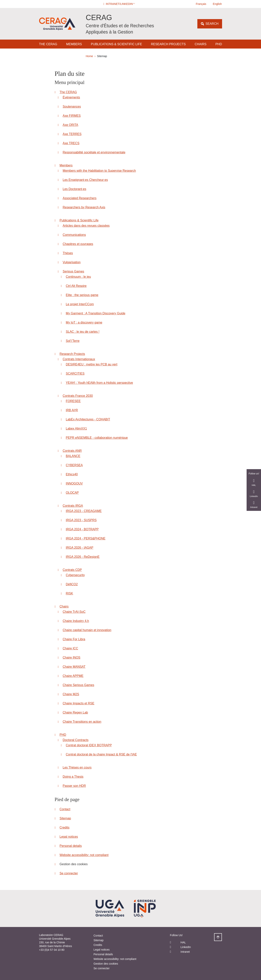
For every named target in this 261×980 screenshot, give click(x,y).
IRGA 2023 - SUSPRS (81, 520)
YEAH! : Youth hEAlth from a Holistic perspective (99, 383)
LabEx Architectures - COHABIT (88, 419)
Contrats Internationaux (79, 359)
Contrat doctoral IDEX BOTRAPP (89, 745)
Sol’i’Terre (73, 341)
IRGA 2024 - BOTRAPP (82, 529)
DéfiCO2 (72, 584)
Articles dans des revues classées (86, 226)
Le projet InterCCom (80, 304)
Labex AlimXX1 (76, 429)
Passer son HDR (74, 786)
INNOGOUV (74, 483)
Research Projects (168, 44)
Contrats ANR (72, 451)
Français (201, 4)
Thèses (68, 253)
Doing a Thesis (73, 777)
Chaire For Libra (74, 639)
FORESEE (73, 401)
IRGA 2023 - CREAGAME (84, 511)
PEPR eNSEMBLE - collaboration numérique (97, 438)
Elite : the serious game (82, 295)
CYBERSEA (74, 465)
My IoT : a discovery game (84, 322)
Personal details (71, 846)
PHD (219, 44)
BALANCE (73, 456)
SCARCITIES (75, 374)
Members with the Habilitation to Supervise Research (99, 171)
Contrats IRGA (73, 506)
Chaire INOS (72, 658)
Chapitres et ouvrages (78, 244)
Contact (65, 809)
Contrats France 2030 (78, 396)
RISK (69, 593)
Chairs (200, 44)
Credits (65, 827)
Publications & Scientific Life (116, 44)
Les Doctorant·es (74, 189)
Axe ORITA (70, 125)
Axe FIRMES (72, 116)
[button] (119, 4)
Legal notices (69, 837)
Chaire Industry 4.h (76, 621)
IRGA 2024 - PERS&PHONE (86, 538)
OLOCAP (72, 493)
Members (74, 44)
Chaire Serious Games (78, 685)
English (217, 4)
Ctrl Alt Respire (76, 286)
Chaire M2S (71, 694)
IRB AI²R (72, 410)
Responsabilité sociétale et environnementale (94, 152)
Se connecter (69, 873)
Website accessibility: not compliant (84, 855)
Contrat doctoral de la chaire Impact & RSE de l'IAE (101, 754)
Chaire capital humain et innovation (87, 630)
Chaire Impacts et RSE (79, 703)
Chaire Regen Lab (75, 712)
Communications (74, 235)
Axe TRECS (71, 143)
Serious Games (73, 271)
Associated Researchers (80, 198)
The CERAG (48, 44)
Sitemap (65, 818)
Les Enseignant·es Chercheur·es (85, 180)
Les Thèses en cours (77, 767)
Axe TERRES (72, 134)
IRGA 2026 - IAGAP (80, 548)
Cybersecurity (75, 575)
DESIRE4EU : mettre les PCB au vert (92, 364)
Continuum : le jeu (78, 277)
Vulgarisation (72, 262)
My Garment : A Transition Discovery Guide (96, 313)
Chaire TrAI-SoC (74, 612)
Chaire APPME (73, 676)
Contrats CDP (72, 570)
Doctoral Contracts (76, 740)
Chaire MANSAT (74, 667)
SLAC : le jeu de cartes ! (83, 332)
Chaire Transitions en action (82, 722)
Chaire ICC (70, 648)
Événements (71, 97)
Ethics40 (72, 474)
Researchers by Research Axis (84, 207)
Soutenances (72, 107)
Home (89, 56)
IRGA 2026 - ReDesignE (83, 557)
